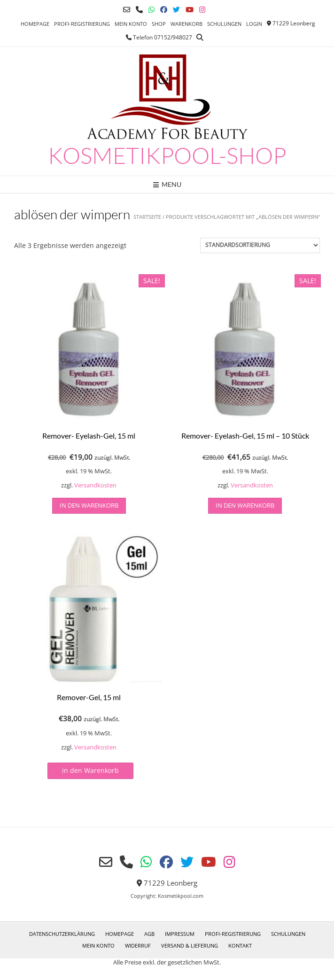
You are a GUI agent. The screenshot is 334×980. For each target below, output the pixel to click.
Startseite (147, 217)
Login (254, 24)
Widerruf (138, 945)
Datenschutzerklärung (62, 934)
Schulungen (224, 24)
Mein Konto (131, 24)
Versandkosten (95, 485)
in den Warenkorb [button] (89, 505)
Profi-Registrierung (82, 24)
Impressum (180, 934)
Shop (159, 24)
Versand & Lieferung (190, 945)
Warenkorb (186, 24)
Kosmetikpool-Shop (167, 155)
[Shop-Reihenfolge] (260, 245)
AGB (149, 934)
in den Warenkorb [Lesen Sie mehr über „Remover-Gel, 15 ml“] (90, 770)
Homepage (35, 24)
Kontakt (240, 945)
